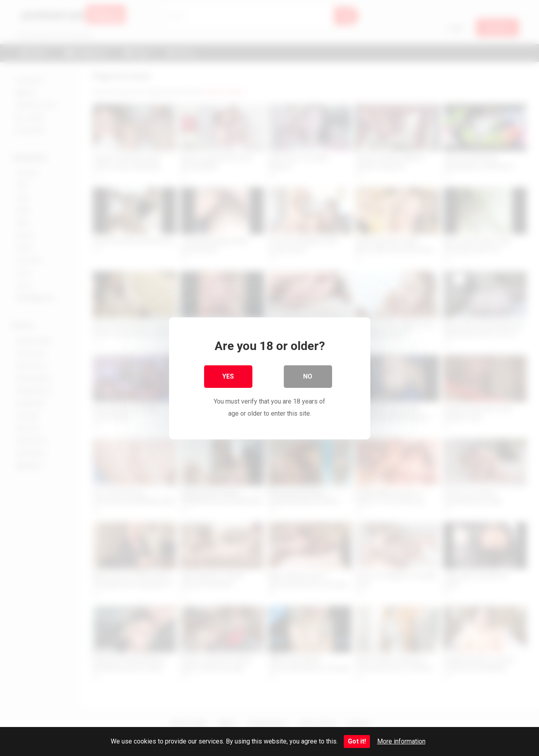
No (308, 376)
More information (401, 741)
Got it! (357, 741)
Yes (228, 376)
